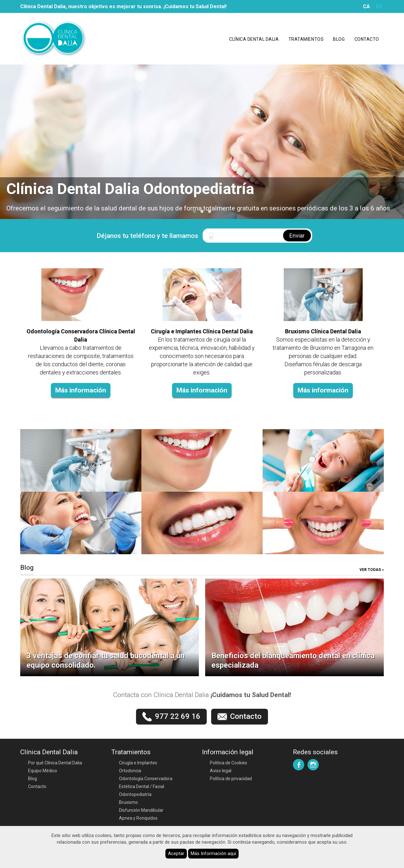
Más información (81, 390)
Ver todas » (372, 570)
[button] (194, 211)
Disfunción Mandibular (141, 810)
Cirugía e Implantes (138, 763)
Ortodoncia (130, 771)
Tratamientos (306, 39)
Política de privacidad (231, 779)
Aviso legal (221, 771)
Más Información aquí (213, 853)
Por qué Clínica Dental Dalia (55, 763)
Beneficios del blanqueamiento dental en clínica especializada (293, 660)
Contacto (367, 39)
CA (366, 6)
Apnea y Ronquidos (138, 818)
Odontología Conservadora (146, 779)
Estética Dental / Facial (142, 786)
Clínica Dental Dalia (254, 39)
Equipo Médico (43, 771)
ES (379, 6)
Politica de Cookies (229, 763)
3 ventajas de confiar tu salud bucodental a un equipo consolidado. (106, 660)
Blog (339, 39)
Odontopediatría (135, 794)
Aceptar (176, 853)
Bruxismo (128, 802)
